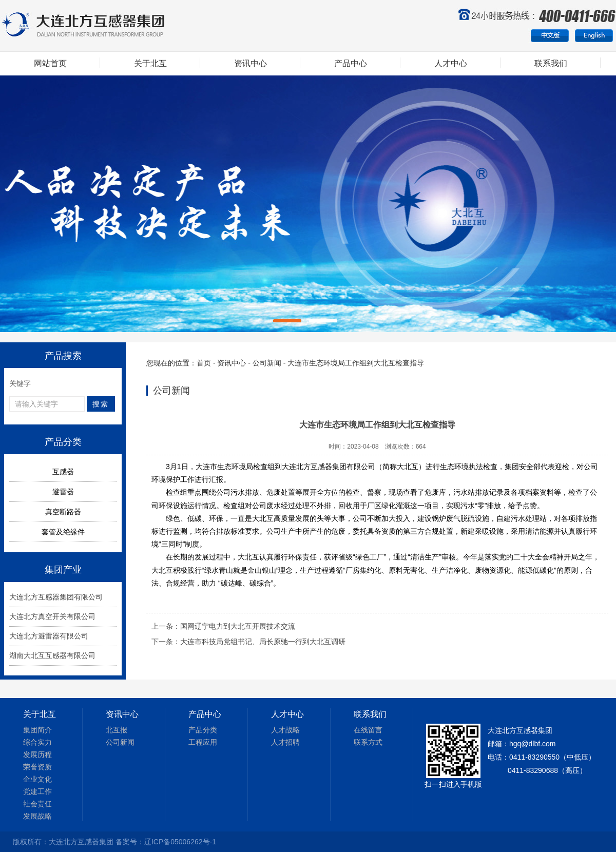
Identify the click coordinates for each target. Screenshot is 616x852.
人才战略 (285, 730)
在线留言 (368, 730)
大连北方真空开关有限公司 (52, 616)
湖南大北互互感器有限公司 (52, 655)
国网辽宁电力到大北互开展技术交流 (238, 626)
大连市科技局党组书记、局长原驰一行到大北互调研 (263, 642)
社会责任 (37, 804)
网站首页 (50, 63)
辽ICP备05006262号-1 (180, 842)
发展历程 (37, 754)
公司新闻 (267, 363)
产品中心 (351, 63)
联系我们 (551, 63)
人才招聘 (285, 742)
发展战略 (37, 816)
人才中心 (451, 63)
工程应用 (203, 742)
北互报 (117, 730)
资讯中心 (251, 63)
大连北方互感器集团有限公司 (56, 597)
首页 (204, 363)
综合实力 (37, 742)
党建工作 (37, 791)
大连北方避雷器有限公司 (49, 636)
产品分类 (203, 730)
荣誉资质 (37, 767)
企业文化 (37, 779)
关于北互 (150, 63)
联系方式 (368, 742)
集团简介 (37, 730)
